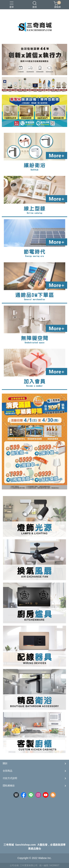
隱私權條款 (9, 786)
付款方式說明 (10, 778)
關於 (5, 763)
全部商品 (8, 771)
